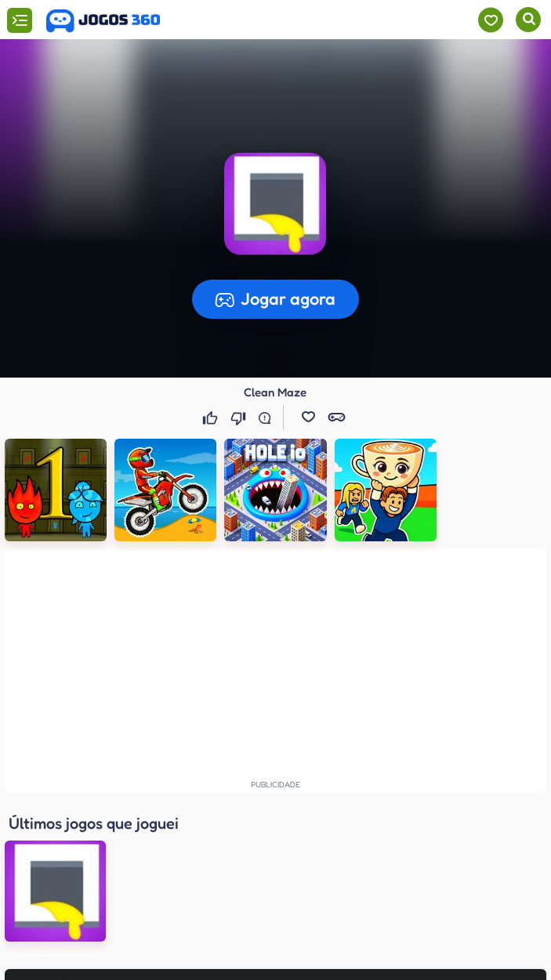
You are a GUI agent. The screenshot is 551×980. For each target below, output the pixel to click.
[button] (309, 418)
